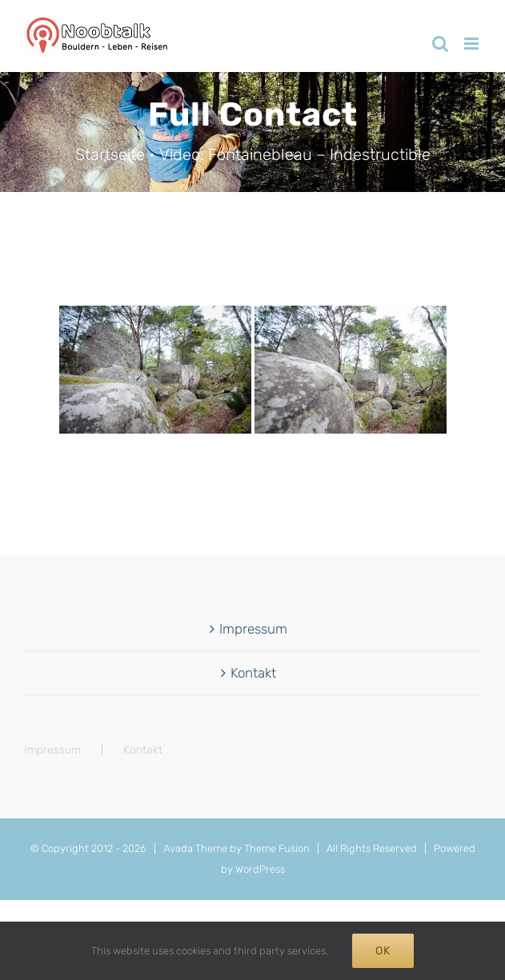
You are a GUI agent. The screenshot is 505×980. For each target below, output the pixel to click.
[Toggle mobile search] (440, 44)
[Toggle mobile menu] (473, 44)
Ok (383, 951)
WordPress (260, 869)
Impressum (253, 629)
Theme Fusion (277, 848)
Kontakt (253, 673)
